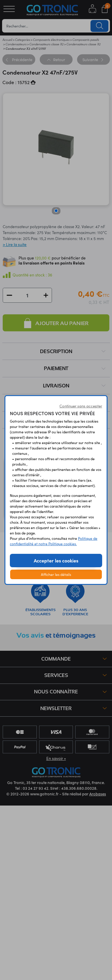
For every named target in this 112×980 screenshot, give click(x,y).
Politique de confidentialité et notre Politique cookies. (54, 541)
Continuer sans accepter (81, 406)
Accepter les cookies (56, 560)
